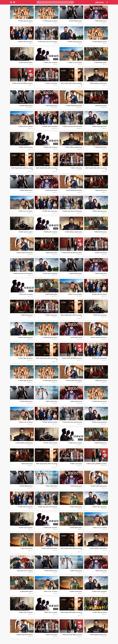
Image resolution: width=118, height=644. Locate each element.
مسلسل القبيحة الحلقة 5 (101, 273)
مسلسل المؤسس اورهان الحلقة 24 (98, 83)
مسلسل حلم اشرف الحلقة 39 (26, 528)
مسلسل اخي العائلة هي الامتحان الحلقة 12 (96, 464)
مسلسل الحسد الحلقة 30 (101, 253)
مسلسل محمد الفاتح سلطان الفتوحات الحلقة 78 (22, 169)
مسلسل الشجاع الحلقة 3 (27, 315)
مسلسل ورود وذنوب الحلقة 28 (99, 126)
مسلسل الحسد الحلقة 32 (51, 83)
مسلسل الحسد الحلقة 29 (51, 315)
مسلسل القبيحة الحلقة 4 (76, 337)
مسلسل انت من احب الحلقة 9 (26, 422)
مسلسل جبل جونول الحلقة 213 (25, 358)
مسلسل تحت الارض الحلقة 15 (50, 62)
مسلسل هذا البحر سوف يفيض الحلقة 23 (48, 507)
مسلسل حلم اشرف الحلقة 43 (26, 147)
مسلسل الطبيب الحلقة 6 (51, 401)
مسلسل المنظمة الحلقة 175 (51, 571)
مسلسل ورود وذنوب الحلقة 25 (25, 337)
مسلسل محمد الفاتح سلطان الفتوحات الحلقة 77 (71, 316)
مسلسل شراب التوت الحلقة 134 (99, 294)
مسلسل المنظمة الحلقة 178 (75, 273)
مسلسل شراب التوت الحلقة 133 (99, 358)
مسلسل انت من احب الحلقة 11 (25, 211)
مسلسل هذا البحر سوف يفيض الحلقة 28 (48, 42)
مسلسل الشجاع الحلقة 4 (51, 253)
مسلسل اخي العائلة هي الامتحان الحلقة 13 (72, 358)
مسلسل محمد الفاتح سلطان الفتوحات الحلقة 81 (71, 84)
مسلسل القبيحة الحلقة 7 (51, 106)
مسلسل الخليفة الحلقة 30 (101, 232)
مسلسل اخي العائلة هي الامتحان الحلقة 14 (72, 253)
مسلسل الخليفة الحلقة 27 (76, 528)
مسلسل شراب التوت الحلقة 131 (25, 507)
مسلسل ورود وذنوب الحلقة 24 (99, 422)
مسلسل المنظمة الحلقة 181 (75, 21)
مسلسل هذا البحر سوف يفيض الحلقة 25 (23, 273)
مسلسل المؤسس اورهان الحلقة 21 (24, 443)
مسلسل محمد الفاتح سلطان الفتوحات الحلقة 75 (47, 464)
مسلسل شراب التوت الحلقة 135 (50, 211)
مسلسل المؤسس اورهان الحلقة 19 (98, 635)
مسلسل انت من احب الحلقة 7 (50, 591)
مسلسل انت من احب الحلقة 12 (25, 126)
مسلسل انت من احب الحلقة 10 (75, 294)
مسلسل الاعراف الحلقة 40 (76, 591)
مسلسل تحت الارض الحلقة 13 (50, 232)
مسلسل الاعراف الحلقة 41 (26, 548)
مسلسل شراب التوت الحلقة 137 (25, 42)
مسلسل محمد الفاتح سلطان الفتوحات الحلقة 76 (47, 359)
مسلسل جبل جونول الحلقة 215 (99, 42)
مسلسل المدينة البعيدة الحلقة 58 (99, 337)
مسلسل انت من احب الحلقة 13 (75, 62)
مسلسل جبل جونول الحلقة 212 (50, 380)
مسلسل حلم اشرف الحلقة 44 (26, 62)
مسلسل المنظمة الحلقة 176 (26, 486)
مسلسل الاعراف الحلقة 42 (76, 507)
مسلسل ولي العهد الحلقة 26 (100, 612)
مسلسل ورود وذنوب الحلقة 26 (50, 273)
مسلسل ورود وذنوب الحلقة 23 (99, 507)
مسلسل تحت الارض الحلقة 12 (26, 294)
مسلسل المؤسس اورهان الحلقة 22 (74, 232)
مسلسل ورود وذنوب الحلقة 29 (75, 42)
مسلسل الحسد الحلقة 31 (76, 168)
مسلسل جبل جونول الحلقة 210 (99, 401)
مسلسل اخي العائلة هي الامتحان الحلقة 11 (72, 635)
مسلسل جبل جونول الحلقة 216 (25, 21)
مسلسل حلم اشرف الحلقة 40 (50, 443)
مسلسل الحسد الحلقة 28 (76, 464)
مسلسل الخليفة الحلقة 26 (26, 591)
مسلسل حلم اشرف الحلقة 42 (26, 232)
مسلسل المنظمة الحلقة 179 (26, 190)
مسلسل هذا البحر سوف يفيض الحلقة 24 (72, 422)
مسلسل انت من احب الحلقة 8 (100, 528)
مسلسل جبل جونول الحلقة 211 (25, 380)
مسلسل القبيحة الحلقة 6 (51, 190)
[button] (38, 2)
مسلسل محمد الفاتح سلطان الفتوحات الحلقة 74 (71, 549)
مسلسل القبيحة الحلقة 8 (101, 21)
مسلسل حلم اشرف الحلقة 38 (26, 612)
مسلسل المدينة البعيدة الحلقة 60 (74, 190)
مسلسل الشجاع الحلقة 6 (101, 106)
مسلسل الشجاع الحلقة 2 (101, 380)
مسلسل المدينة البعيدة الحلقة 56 (99, 486)
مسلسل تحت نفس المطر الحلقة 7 (25, 571)
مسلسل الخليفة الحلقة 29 (51, 294)
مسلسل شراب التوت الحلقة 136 (50, 126)
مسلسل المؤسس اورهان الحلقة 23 (74, 147)
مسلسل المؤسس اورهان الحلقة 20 (98, 548)
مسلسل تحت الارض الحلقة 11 (75, 443)
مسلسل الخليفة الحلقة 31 (101, 147)
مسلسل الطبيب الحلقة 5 (51, 486)
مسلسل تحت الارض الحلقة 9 (51, 612)
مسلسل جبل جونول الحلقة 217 (50, 21)
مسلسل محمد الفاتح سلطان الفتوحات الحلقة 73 (71, 613)
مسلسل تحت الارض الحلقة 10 (50, 528)
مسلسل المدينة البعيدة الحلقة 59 (25, 253)
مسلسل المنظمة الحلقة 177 (26, 401)
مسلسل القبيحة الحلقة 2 (76, 486)
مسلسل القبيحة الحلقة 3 (76, 401)
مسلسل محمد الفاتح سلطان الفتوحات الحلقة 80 (96, 169)
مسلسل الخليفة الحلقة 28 (101, 443)
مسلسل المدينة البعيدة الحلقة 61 (74, 106)
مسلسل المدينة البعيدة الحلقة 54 (25, 635)
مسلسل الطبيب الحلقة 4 (76, 571)
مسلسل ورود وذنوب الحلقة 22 (99, 591)
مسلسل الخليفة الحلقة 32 (101, 62)
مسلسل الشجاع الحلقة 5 (101, 190)
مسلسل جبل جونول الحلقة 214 (50, 337)
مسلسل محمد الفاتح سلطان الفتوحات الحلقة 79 (47, 169)
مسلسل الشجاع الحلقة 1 (27, 464)
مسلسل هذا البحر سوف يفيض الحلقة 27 (72, 126)
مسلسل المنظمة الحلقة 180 (26, 106)
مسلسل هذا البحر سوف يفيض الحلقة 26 (72, 211)
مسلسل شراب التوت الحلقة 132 (50, 422)
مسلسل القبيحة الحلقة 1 (101, 571)
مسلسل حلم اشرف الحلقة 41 (100, 315)
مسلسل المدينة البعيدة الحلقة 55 (49, 548)
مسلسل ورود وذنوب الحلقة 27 (99, 211)
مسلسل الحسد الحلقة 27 (51, 635)
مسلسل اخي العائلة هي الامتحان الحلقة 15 (22, 83)
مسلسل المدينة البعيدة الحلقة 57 (74, 380)
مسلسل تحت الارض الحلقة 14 (50, 147)
